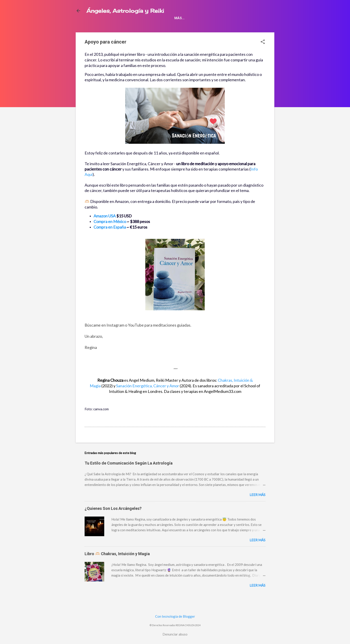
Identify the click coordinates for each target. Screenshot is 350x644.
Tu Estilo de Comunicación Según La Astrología (129, 473)
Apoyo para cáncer (128, 27)
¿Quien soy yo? (244, 27)
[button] (263, 52)
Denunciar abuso (175, 634)
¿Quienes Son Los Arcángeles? (113, 518)
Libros (96, 27)
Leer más (257, 504)
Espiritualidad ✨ (171, 27)
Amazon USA (105, 225)
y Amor (148, 395)
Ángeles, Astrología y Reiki (125, 11)
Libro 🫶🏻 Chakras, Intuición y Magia (117, 563)
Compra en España (110, 237)
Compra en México (110, 231)
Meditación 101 (208, 27)
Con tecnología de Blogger (175, 616)
